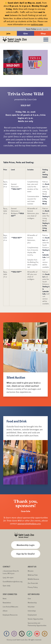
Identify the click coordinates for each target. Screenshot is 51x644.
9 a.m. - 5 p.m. (37, 29)
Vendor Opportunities (35, 619)
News (5, 598)
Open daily (7, 586)
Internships (32, 611)
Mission (31, 571)
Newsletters (7, 603)
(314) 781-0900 (8, 577)
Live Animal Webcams (10, 607)
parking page (37, 24)
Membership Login (26, 545)
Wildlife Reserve (33, 579)
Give (26, 33)
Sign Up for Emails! (26, 554)
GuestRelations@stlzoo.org (13, 581)
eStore (5, 611)
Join (8, 33)
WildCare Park (33, 575)
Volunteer (31, 607)
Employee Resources (10, 615)
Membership (32, 603)
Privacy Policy (33, 587)
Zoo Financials (33, 583)
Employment (32, 615)
